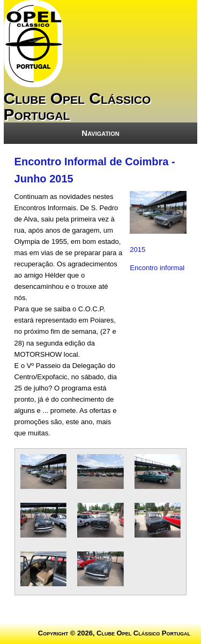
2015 (137, 250)
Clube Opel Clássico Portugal (77, 106)
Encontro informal (157, 268)
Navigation (100, 133)
